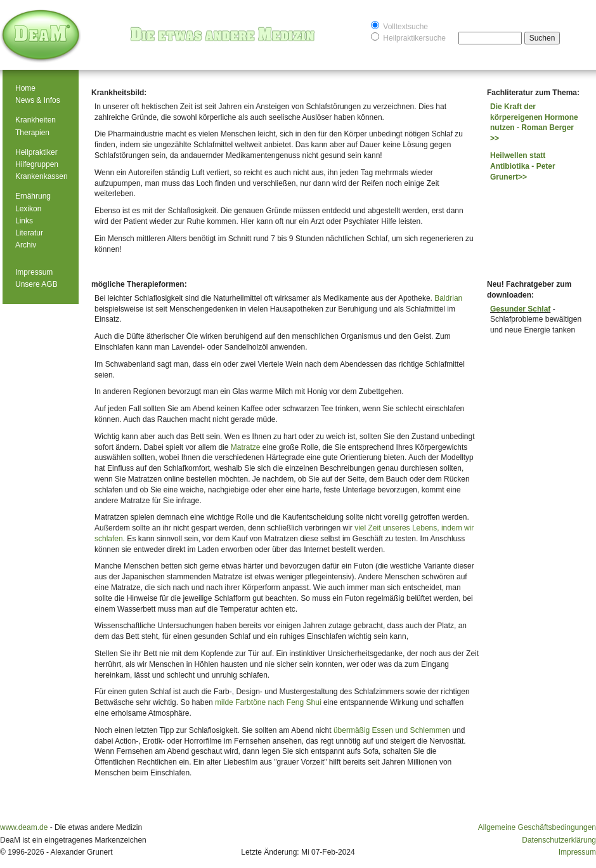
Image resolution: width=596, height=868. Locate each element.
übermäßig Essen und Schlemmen (392, 730)
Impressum (34, 272)
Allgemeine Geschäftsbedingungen (537, 827)
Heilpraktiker (36, 152)
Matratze (246, 447)
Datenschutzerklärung (559, 840)
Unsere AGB (36, 284)
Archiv (26, 245)
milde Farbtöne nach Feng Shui (268, 702)
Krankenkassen (42, 176)
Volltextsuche (399, 26)
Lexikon (28, 209)
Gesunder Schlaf (520, 309)
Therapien (32, 133)
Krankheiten (36, 120)
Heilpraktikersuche (408, 37)
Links (24, 221)
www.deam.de (24, 827)
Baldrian (448, 298)
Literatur (29, 233)
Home (25, 88)
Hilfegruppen (37, 164)
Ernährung (33, 196)
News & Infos (38, 100)
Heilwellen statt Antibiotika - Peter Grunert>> (523, 166)
